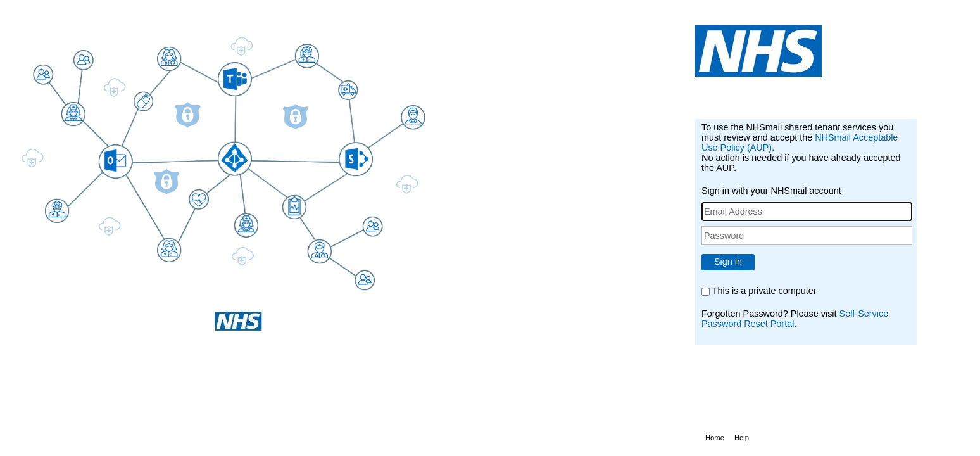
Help (742, 438)
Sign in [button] (728, 262)
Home (715, 438)
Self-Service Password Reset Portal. (795, 319)
